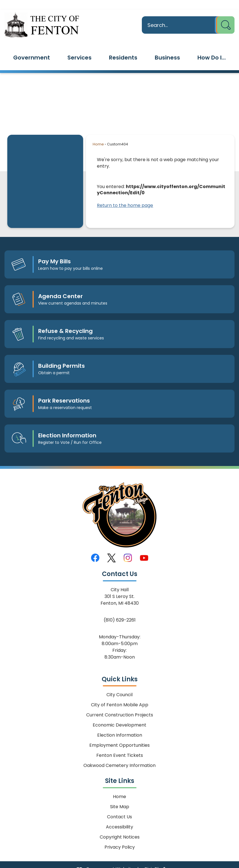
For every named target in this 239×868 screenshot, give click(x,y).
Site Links (120, 771)
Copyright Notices (120, 827)
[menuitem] (32, 48)
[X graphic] (111, 548)
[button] (225, 15)
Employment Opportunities (119, 736)
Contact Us (119, 807)
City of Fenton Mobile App (120, 695)
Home (98, 135)
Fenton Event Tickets (120, 746)
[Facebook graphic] (95, 548)
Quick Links (120, 670)
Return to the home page (125, 196)
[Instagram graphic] (128, 548)
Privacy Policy (120, 838)
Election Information (120, 726)
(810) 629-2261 (120, 610)
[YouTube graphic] (144, 548)
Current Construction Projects (120, 705)
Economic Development (119, 715)
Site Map (120, 797)
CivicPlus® (155, 859)
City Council (119, 685)
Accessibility (119, 817)
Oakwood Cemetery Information (119, 756)
